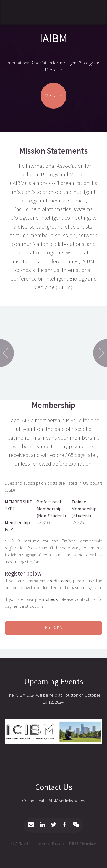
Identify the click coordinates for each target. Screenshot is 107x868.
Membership (53, 405)
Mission (53, 96)
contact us (85, 599)
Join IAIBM (53, 628)
